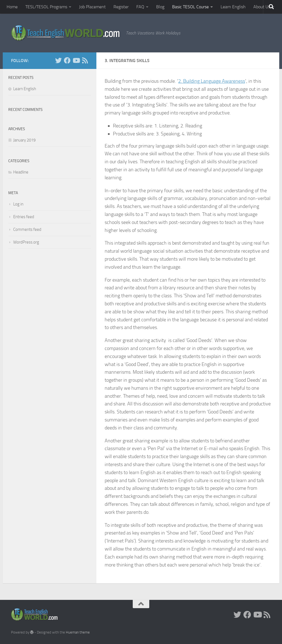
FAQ (140, 7)
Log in (18, 204)
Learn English (233, 7)
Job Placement (92, 7)
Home (12, 7)
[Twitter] (58, 60)
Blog (160, 7)
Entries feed (24, 217)
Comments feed (27, 229)
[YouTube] (76, 60)
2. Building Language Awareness (212, 81)
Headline (21, 172)
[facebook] (67, 60)
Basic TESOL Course (190, 7)
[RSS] (85, 60)
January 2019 (24, 140)
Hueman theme (78, 632)
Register (121, 7)
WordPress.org (26, 242)
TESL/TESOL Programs (46, 7)
